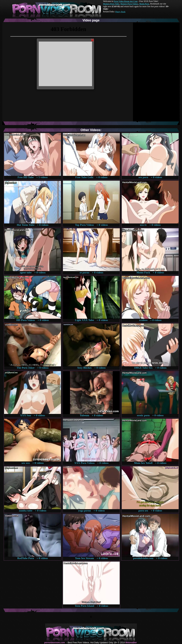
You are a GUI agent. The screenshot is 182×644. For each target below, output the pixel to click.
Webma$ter (131, 643)
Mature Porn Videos (129, 4)
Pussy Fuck (120, 12)
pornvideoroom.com (55, 643)
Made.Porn (144, 4)
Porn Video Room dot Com (126, 1)
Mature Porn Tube (111, 4)
